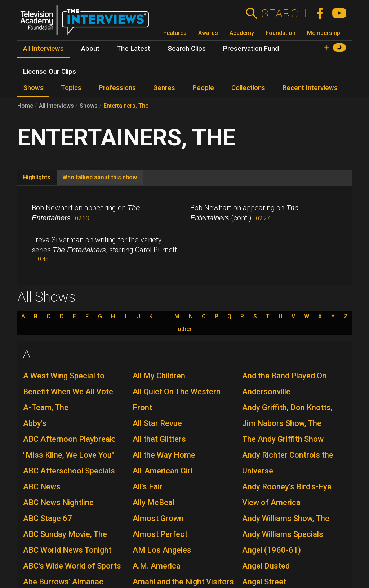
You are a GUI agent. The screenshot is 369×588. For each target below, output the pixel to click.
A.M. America (157, 566)
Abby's (35, 423)
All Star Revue (157, 423)
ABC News (42, 487)
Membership (324, 33)
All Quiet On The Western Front (177, 400)
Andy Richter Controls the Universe (288, 463)
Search (284, 13)
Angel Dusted (266, 566)
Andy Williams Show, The (286, 518)
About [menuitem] (90, 49)
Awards (208, 33)
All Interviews (56, 106)
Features (175, 33)
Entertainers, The (126, 106)
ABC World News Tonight (67, 550)
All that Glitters (159, 439)
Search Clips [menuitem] (187, 49)
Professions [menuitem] (117, 88)
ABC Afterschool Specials (69, 471)
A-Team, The (46, 407)
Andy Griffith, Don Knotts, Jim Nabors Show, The (287, 415)
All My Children (159, 376)
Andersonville (266, 392)
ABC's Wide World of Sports (72, 566)
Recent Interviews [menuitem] (310, 88)
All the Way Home (164, 455)
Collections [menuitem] (248, 88)
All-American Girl (163, 471)
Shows (89, 106)
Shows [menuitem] (33, 88)
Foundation (281, 33)
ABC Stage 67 (48, 518)
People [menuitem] (203, 88)
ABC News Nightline (58, 502)
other (185, 329)
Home (25, 106)
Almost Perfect (160, 534)
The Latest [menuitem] (134, 49)
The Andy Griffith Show (283, 439)
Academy (242, 33)
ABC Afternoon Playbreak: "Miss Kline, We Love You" (69, 447)
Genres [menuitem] (164, 88)
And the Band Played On (284, 376)
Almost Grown (158, 518)
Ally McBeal (154, 502)
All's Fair (148, 487)
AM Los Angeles (162, 550)
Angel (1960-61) (272, 550)
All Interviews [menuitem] (43, 49)
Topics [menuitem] (71, 88)
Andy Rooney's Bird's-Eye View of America (287, 495)
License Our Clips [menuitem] (50, 72)
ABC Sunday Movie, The (65, 534)
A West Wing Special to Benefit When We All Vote (68, 384)
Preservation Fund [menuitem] (251, 49)
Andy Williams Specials (283, 534)
